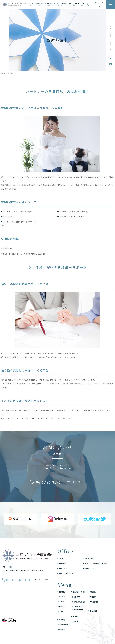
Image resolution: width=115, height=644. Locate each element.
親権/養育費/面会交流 (80, 602)
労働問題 (76, 616)
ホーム (31, 4)
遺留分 (61, 602)
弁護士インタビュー (66, 573)
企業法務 (75, 621)
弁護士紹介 (63, 568)
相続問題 (62, 592)
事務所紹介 (63, 563)
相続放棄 (62, 607)
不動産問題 (94, 602)
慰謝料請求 (76, 597)
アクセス (83, 4)
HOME (3, 73)
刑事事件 (93, 597)
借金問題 (93, 592)
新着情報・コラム (89, 568)
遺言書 (61, 612)
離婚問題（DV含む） (80, 592)
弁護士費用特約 (64, 625)
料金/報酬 (93, 611)
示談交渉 (62, 630)
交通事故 (62, 620)
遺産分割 (62, 597)
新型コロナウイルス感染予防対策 (95, 563)
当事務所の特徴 (89, 558)
